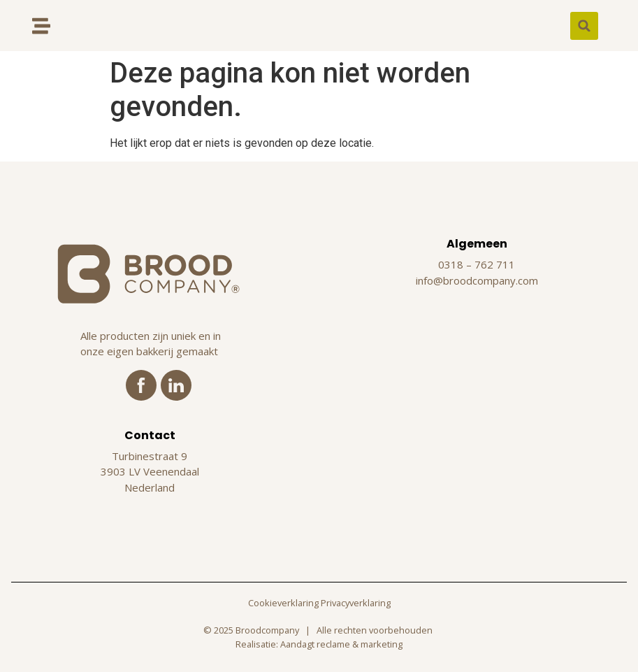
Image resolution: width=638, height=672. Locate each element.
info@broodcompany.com (477, 280)
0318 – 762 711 (477, 264)
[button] (584, 26)
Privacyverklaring (356, 603)
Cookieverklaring (283, 603)
